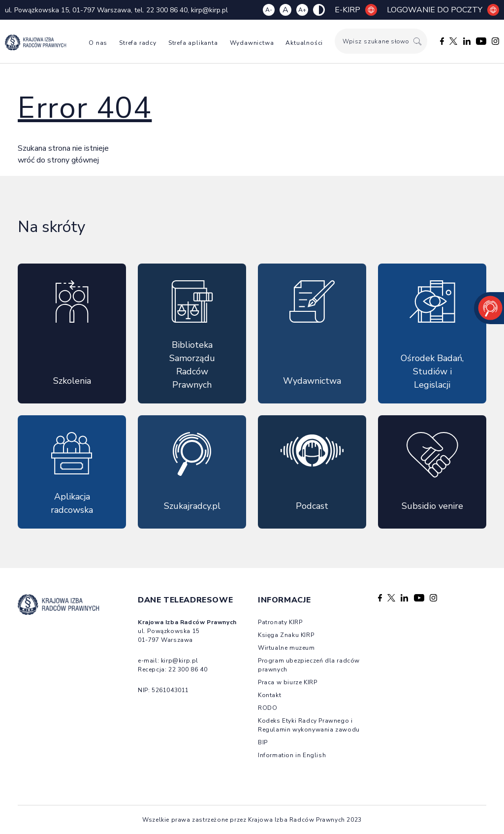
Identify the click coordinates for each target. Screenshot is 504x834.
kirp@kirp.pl (209, 10)
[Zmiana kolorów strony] (319, 10)
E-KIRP (356, 10)
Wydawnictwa (252, 43)
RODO (268, 708)
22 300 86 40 (167, 10)
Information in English (292, 755)
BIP (263, 742)
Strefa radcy (138, 43)
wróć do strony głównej (58, 160)
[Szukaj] (417, 41)
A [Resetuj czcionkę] (285, 10)
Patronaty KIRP (280, 622)
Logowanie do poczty (443, 10)
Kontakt (269, 695)
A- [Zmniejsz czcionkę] (269, 10)
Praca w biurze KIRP (287, 682)
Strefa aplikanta (193, 43)
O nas (98, 43)
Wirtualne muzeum (286, 648)
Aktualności (304, 43)
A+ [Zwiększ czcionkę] (302, 10)
